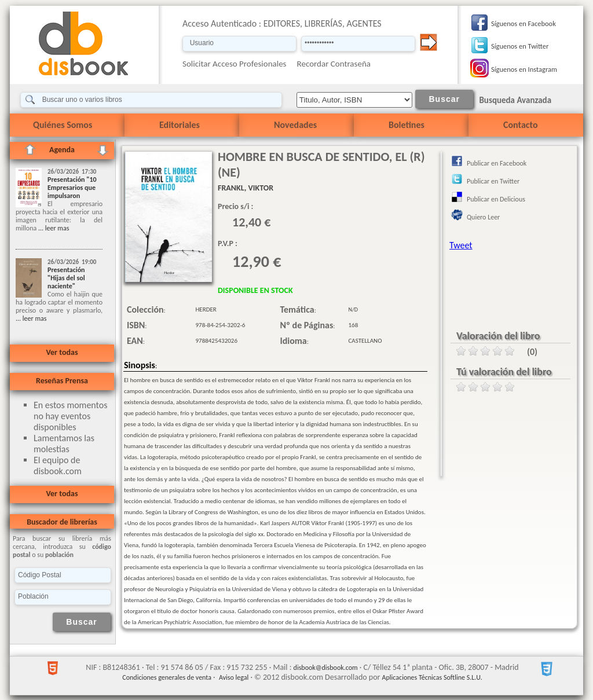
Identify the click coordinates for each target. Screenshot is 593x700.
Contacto (520, 125)
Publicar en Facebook (497, 163)
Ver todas (62, 352)
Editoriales (180, 125)
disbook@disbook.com (326, 668)
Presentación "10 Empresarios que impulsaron (72, 188)
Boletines (407, 125)
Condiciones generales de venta (167, 677)
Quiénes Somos (63, 125)
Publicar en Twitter (493, 181)
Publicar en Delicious (496, 199)
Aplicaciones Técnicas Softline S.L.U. (432, 677)
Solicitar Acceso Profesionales (235, 64)
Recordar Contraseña (334, 64)
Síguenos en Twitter (520, 46)
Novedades (295, 125)
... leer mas (53, 228)
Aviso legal (234, 677)
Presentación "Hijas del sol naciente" (66, 278)
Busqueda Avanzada (515, 100)
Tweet (461, 245)
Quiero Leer (483, 217)
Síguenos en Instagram (524, 69)
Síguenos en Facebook (524, 23)
